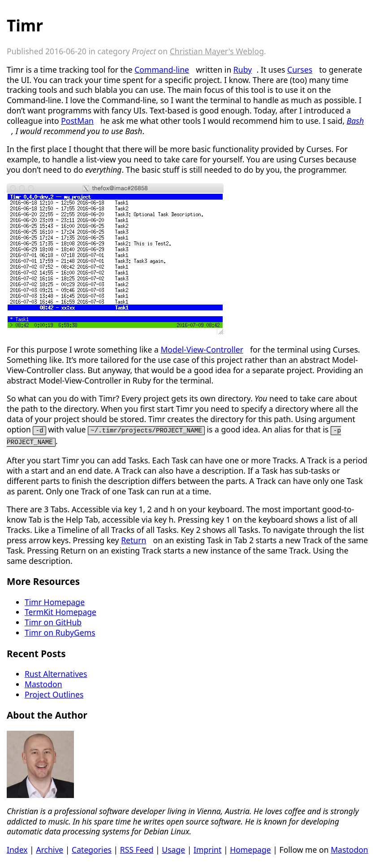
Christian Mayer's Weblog (217, 51)
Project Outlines (54, 694)
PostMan (77, 121)
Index (17, 849)
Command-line (162, 70)
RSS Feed (137, 849)
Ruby (243, 70)
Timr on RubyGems (60, 632)
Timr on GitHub (53, 621)
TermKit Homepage (60, 611)
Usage (173, 849)
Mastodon (43, 683)
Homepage (250, 849)
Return (134, 539)
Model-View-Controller (202, 349)
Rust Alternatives (56, 673)
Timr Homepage (55, 601)
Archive (50, 849)
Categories (92, 849)
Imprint (207, 849)
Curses (300, 70)
